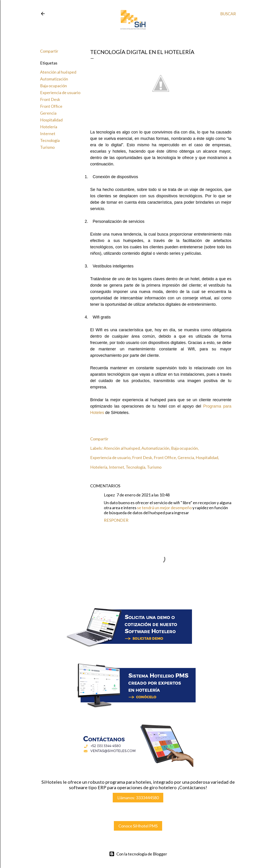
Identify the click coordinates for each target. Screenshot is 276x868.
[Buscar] (228, 14)
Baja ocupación (54, 86)
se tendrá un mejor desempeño (165, 508)
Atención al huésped (58, 72)
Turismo (47, 147)
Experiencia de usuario (60, 92)
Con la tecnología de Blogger (138, 854)
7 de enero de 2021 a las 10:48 (143, 495)
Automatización (54, 79)
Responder (116, 520)
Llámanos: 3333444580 (138, 798)
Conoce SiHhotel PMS (138, 826)
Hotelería (49, 127)
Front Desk (50, 99)
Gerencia (48, 113)
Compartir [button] (49, 51)
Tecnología (50, 140)
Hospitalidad (51, 120)
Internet (48, 134)
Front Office (51, 106)
